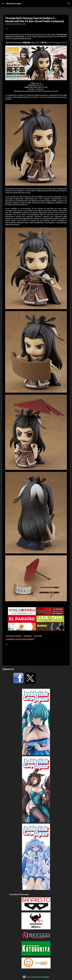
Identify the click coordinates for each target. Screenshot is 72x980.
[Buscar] (69, 4)
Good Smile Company (14, 636)
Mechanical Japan (14, 4)
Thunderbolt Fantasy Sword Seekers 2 (20, 639)
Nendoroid (28, 636)
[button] (6, 29)
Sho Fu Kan (38, 636)
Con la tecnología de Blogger (36, 977)
